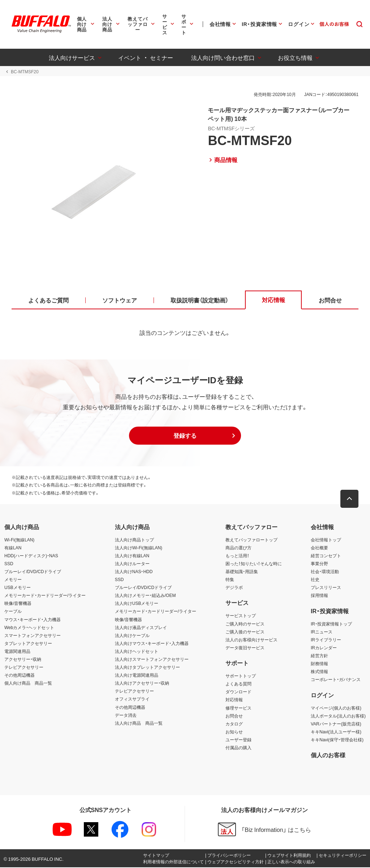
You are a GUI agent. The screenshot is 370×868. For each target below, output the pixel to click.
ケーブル (13, 612)
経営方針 (319, 656)
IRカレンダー (324, 648)
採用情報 (319, 596)
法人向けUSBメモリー (137, 604)
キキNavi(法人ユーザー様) (336, 732)
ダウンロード (238, 692)
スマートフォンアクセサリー (33, 636)
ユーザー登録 (238, 740)
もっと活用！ (237, 556)
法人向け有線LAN (132, 556)
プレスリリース (326, 588)
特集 (230, 580)
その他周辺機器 (20, 676)
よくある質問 (238, 684)
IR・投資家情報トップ (331, 624)
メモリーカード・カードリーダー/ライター (45, 596)
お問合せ (234, 716)
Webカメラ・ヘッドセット (29, 628)
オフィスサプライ (132, 699)
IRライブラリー (326, 640)
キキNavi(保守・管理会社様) (337, 740)
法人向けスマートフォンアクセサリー (152, 660)
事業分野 (319, 564)
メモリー (13, 580)
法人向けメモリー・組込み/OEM (145, 596)
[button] (185, 436)
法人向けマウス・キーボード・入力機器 (152, 644)
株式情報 (319, 672)
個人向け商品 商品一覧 (28, 684)
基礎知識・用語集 (242, 572)
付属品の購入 (238, 748)
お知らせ (234, 732)
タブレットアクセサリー (28, 644)
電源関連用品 (17, 652)
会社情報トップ (326, 540)
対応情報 (234, 700)
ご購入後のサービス (245, 632)
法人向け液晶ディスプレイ (141, 628)
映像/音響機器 (18, 604)
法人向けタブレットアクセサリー (147, 668)
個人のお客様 (328, 755)
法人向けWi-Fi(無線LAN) (139, 548)
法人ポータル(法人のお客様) (338, 716)
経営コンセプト (326, 556)
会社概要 (319, 548)
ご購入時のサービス (245, 624)
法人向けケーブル (132, 636)
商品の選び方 (238, 548)
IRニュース (322, 632)
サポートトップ (241, 676)
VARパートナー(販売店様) (336, 724)
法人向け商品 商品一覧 (139, 723)
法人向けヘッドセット (137, 652)
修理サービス (238, 708)
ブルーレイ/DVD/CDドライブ (33, 572)
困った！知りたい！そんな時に (254, 564)
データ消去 (126, 715)
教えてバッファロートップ (251, 540)
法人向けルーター (132, 564)
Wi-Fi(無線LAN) (19, 540)
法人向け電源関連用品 (137, 676)
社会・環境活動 (325, 572)
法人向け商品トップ (134, 540)
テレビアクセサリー (24, 668)
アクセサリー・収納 (23, 660)
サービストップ (241, 616)
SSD (9, 564)
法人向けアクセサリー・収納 (142, 684)
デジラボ (234, 588)
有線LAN (13, 548)
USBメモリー (18, 588)
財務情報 (319, 664)
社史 (315, 580)
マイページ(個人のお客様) (336, 708)
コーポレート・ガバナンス (336, 680)
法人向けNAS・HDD (134, 572)
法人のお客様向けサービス (251, 640)
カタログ (234, 724)
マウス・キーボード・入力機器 (33, 620)
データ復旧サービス (245, 648)
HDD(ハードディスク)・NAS (31, 556)
